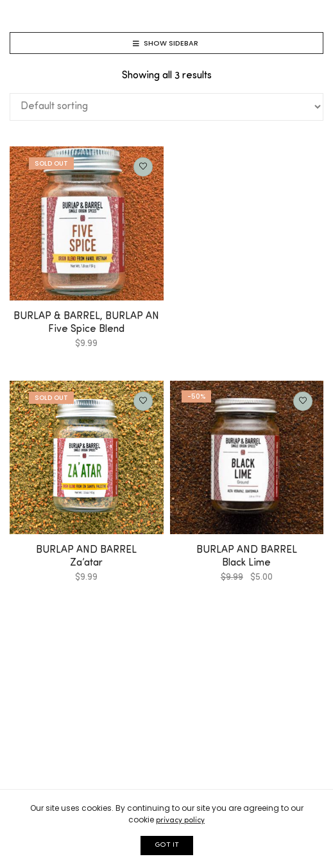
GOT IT (167, 845)
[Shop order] (166, 107)
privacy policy (180, 820)
